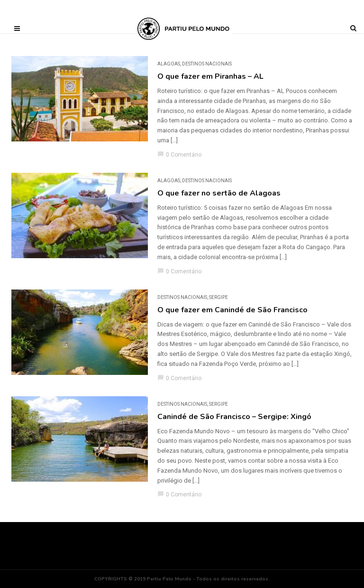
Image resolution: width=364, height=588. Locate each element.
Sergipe (218, 297)
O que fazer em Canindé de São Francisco (232, 310)
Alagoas (169, 64)
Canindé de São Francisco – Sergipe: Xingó (234, 417)
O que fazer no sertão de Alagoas (219, 193)
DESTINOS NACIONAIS (207, 64)
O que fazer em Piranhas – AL (210, 76)
